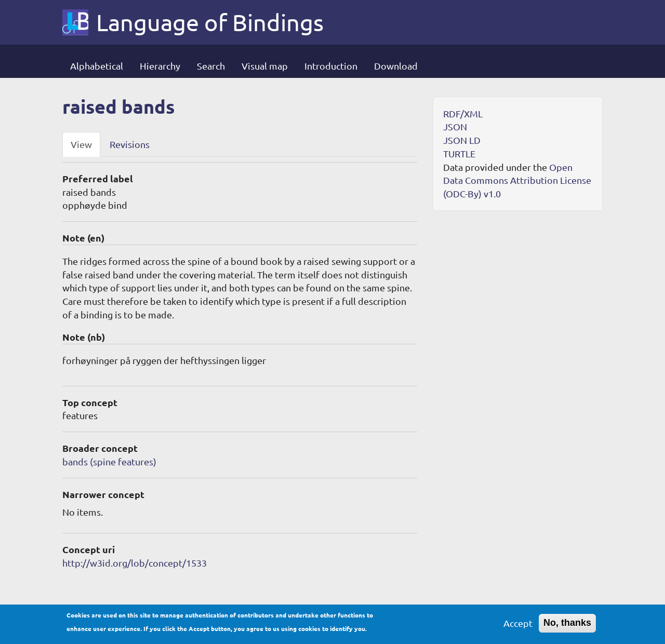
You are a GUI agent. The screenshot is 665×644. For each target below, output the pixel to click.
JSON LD (462, 140)
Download (396, 66)
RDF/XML (463, 113)
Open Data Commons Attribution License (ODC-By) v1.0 (517, 180)
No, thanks (567, 626)
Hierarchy (160, 66)
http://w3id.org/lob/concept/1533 (135, 563)
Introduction (331, 66)
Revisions (130, 144)
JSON (455, 126)
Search (211, 66)
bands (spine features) (109, 461)
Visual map (265, 66)
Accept (518, 627)
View (81, 144)
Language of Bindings (210, 22)
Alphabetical (97, 66)
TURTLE (459, 153)
